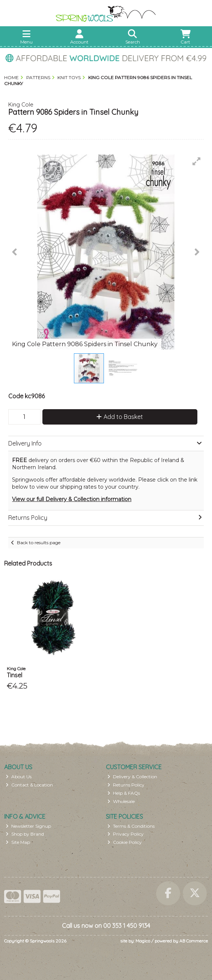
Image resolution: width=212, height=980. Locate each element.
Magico (143, 941)
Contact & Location (29, 785)
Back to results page (39, 543)
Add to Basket (120, 417)
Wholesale (121, 801)
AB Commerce (194, 941)
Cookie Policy (125, 842)
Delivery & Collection (132, 777)
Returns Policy (126, 785)
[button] (197, 161)
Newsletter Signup (28, 826)
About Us (19, 777)
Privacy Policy (126, 834)
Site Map (18, 842)
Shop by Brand (25, 834)
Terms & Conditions (131, 826)
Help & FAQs (124, 793)
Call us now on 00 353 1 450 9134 (106, 926)
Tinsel (14, 675)
